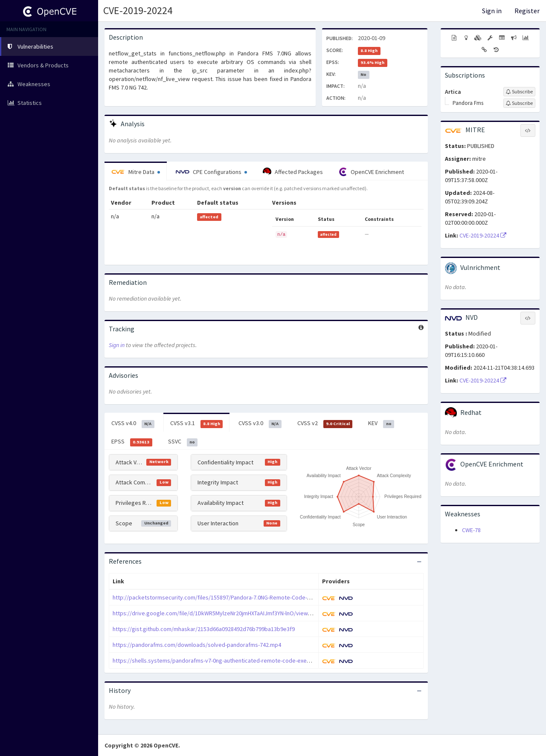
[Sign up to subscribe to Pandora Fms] (519, 103)
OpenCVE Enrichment (371, 172)
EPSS (132, 442)
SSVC (183, 442)
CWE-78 (471, 530)
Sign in (492, 11)
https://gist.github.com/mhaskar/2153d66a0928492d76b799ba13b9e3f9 (204, 629)
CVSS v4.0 (133, 423)
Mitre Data (136, 172)
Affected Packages (293, 172)
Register (527, 11)
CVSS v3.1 (197, 423)
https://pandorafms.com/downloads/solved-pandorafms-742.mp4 (197, 645)
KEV (381, 423)
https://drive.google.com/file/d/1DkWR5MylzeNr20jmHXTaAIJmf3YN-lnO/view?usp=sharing (227, 613)
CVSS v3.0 (260, 423)
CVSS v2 (325, 423)
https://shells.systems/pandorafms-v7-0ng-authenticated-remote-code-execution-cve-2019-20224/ (239, 660)
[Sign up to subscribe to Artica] (519, 92)
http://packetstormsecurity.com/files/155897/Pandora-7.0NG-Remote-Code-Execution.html (228, 597)
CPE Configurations (211, 172)
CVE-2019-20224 (138, 10)
